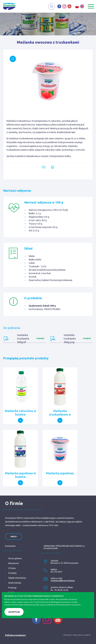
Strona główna (15, 558)
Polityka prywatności (15, 635)
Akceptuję (14, 612)
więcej (14, 537)
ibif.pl (88, 635)
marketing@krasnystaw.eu (63, 581)
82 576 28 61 (57, 572)
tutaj (57, 602)
